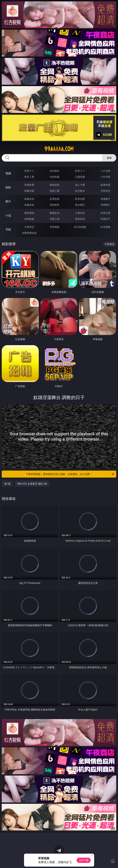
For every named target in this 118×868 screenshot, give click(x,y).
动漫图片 (105, 199)
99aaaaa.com (59, 149)
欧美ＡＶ (80, 171)
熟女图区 (80, 205)
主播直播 (80, 177)
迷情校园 (29, 219)
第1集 (7, 484)
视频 (8, 173)
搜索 (109, 158)
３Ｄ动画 (105, 171)
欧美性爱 (105, 185)
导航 (8, 229)
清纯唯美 (55, 205)
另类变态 (105, 191)
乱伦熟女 (80, 191)
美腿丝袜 (29, 205)
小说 (8, 215)
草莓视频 (55, 227)
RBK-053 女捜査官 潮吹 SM (32, 484)
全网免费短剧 (29, 233)
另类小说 (55, 219)
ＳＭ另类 (105, 177)
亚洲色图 (55, 199)
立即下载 (84, 860)
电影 (8, 187)
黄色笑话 (80, 219)
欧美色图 (80, 199)
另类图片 (105, 205)
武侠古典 (105, 213)
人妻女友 (80, 213)
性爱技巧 (105, 219)
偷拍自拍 (55, 185)
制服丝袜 (29, 191)
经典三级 (55, 191)
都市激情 (29, 213)
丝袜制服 (55, 177)
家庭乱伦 (55, 213)
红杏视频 (105, 227)
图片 (8, 201)
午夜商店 (29, 227)
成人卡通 (80, 185)
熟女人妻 (29, 177)
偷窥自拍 (29, 199)
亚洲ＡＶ (29, 171)
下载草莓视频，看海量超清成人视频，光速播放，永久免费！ (70, 474)
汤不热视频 (80, 227)
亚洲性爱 (29, 185)
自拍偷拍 (55, 171)
